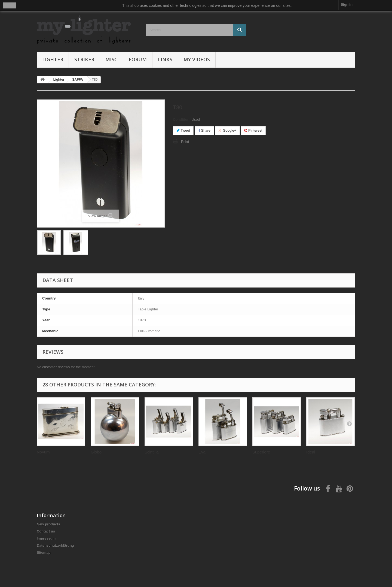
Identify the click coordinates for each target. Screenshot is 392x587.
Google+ (227, 130)
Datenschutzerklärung (55, 545)
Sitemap (44, 553)
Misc (111, 59)
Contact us (46, 531)
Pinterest (253, 130)
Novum (43, 452)
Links (165, 59)
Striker (84, 59)
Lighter (53, 59)
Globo (96, 452)
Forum (138, 59)
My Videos (197, 59)
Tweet (183, 130)
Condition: (182, 119)
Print (185, 142)
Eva (202, 452)
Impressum (46, 538)
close (10, 5)
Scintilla (152, 452)
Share (204, 130)
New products (48, 524)
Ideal (311, 452)
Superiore (261, 452)
